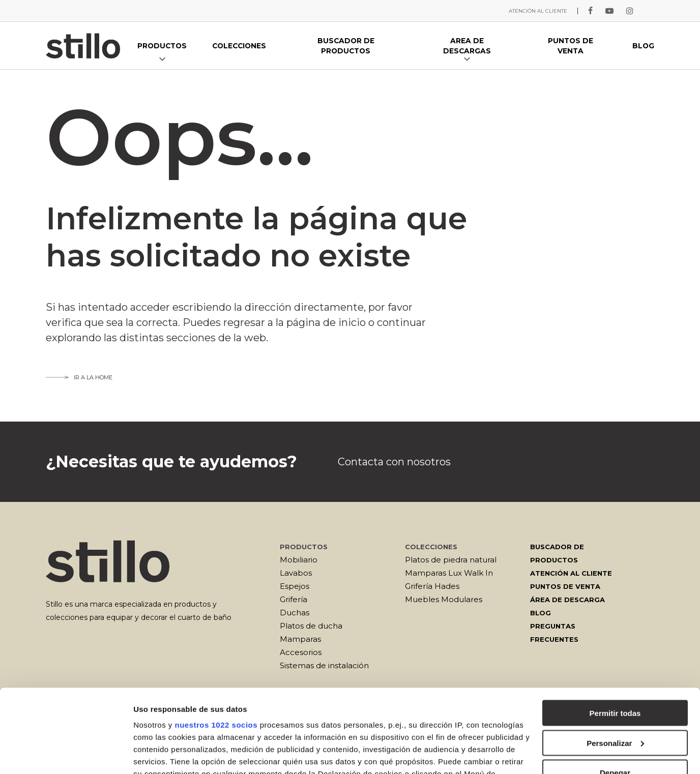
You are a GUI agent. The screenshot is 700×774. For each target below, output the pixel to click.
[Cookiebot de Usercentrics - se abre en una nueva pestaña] (66, 754)
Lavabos (296, 573)
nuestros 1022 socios (216, 642)
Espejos (295, 586)
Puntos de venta (565, 586)
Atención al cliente (571, 573)
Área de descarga (567, 600)
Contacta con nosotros (394, 462)
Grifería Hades (432, 586)
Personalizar (615, 660)
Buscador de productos (557, 553)
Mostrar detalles (163, 754)
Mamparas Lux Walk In (449, 573)
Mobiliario (299, 560)
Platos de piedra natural (451, 560)
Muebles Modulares (444, 599)
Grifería (294, 599)
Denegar (615, 689)
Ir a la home (79, 377)
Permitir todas (615, 630)
